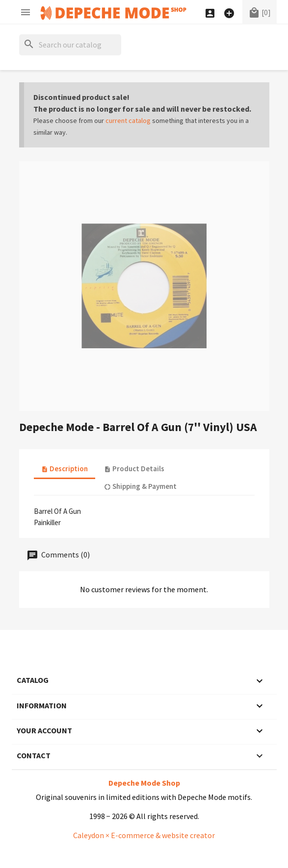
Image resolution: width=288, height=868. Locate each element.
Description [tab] (65, 469)
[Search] (70, 45)
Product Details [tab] (134, 469)
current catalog (128, 121)
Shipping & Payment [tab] (140, 486)
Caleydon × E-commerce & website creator (144, 835)
